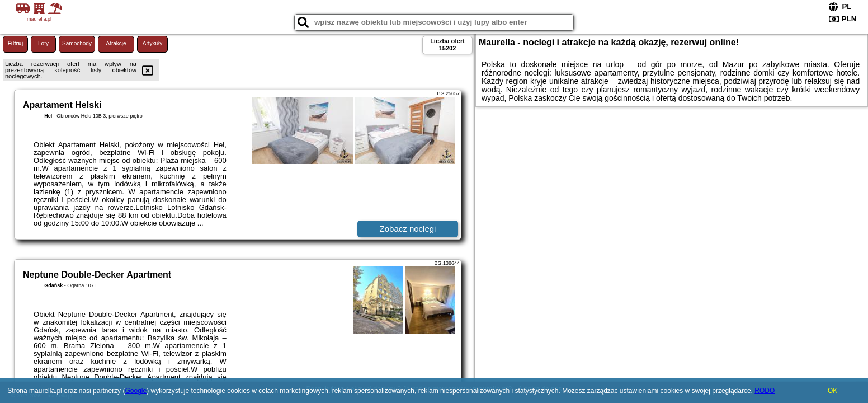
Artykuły (153, 43)
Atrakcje (116, 43)
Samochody (77, 43)
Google (136, 391)
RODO (765, 391)
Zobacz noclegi (408, 229)
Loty (43, 43)
